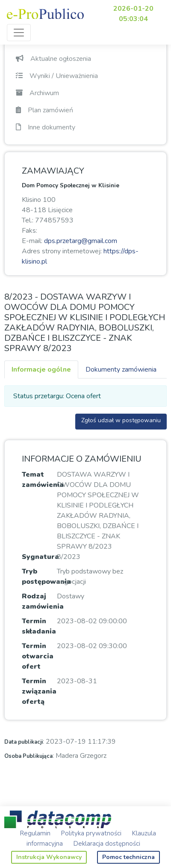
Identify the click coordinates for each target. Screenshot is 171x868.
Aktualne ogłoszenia (53, 59)
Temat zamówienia (43, 480)
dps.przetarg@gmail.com (81, 241)
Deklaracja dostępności (107, 844)
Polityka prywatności (91, 833)
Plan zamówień (44, 110)
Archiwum (37, 93)
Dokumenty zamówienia (121, 369)
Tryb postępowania (46, 577)
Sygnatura (40, 557)
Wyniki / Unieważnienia (57, 76)
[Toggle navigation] (19, 33)
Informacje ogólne (41, 369)
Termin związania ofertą (39, 691)
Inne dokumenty (46, 127)
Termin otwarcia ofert (38, 656)
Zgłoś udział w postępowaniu (121, 420)
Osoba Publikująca (28, 756)
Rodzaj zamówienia (43, 601)
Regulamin (35, 833)
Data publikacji (24, 742)
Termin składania (39, 626)
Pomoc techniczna (128, 857)
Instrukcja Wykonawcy (49, 857)
